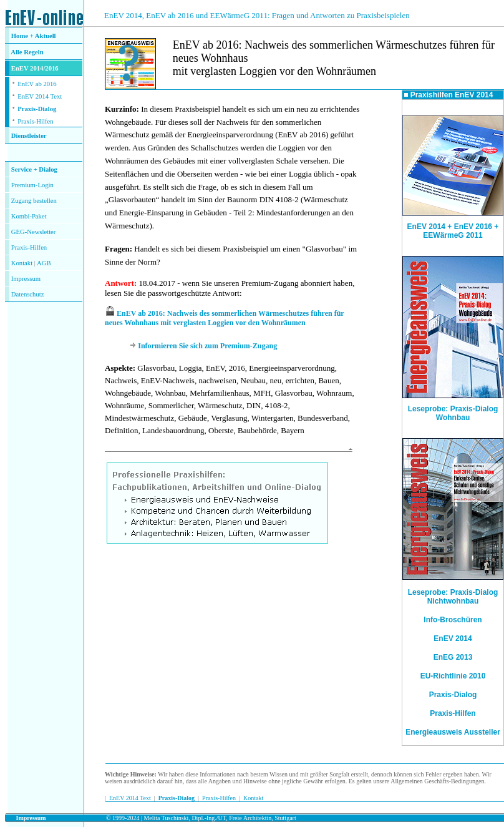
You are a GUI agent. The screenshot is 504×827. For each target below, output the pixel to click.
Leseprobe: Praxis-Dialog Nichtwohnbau (453, 597)
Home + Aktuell (34, 36)
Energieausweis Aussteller (453, 732)
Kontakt (22, 263)
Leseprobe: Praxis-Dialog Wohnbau (453, 410)
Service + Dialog (34, 169)
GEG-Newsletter (34, 232)
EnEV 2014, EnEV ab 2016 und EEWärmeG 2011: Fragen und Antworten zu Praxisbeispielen (257, 15)
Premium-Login (32, 185)
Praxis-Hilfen (35, 121)
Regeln (33, 52)
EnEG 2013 (453, 657)
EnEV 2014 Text (40, 96)
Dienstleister (29, 136)
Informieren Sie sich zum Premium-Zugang (207, 346)
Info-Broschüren (453, 620)
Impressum (26, 279)
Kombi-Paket (29, 216)
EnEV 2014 (453, 639)
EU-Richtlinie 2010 (453, 676)
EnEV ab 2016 (37, 84)
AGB (44, 263)
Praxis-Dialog (37, 109)
